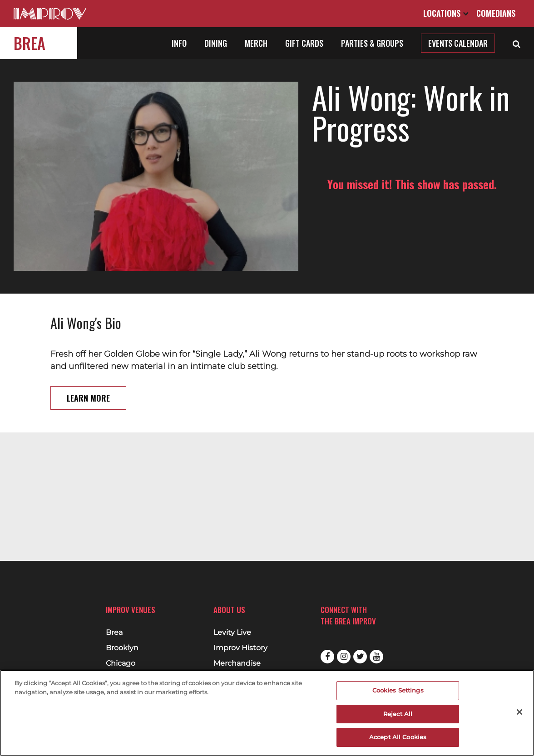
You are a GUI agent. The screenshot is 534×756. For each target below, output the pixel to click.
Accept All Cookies (398, 737)
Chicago (121, 663)
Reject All (398, 714)
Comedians (496, 13)
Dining (216, 43)
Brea (30, 43)
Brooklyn (122, 648)
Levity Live (232, 633)
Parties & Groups (372, 43)
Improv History (240, 648)
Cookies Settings (398, 690)
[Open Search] (517, 43)
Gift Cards (304, 43)
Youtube (376, 657)
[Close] (519, 712)
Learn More (88, 377)
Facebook (327, 657)
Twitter (360, 657)
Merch (256, 43)
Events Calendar (458, 43)
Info (179, 43)
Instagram (344, 657)
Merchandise (237, 663)
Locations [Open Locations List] (446, 13)
